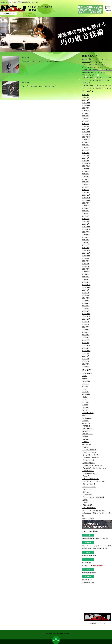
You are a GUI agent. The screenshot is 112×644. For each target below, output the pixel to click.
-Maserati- (86, 408)
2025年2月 (86, 126)
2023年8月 (86, 174)
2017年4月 (86, 367)
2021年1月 (86, 248)
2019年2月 (86, 309)
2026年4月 (86, 95)
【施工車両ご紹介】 (89, 508)
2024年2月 (86, 158)
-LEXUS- (85, 402)
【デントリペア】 (88, 489)
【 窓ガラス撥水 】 (89, 463)
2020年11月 (86, 253)
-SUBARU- (86, 437)
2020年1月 (86, 280)
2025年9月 (86, 108)
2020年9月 (86, 258)
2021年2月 (86, 245)
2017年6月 (86, 361)
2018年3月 (86, 338)
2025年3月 (86, 124)
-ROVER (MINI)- (88, 434)
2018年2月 (86, 340)
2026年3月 (86, 97)
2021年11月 (86, 229)
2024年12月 (86, 132)
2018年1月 (86, 343)
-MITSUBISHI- (87, 418)
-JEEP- (85, 400)
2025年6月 (86, 116)
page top (56, 640)
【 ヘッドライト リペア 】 (91, 455)
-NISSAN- (85, 421)
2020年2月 (86, 277)
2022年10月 (86, 200)
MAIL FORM (108, 9)
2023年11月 (86, 166)
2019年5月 (86, 301)
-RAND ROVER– (88, 429)
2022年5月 (86, 214)
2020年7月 (86, 264)
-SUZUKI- (85, 439)
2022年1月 (86, 224)
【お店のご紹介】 (88, 471)
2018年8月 (86, 324)
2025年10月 (86, 105)
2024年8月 (86, 142)
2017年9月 (86, 353)
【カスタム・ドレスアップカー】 (93, 481)
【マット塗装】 (87, 495)
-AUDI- (85, 376)
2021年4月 (86, 240)
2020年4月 (86, 272)
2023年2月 (86, 190)
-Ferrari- (85, 386)
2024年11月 (86, 134)
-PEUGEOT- (86, 423)
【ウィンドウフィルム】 (90, 479)
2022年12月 (86, 195)
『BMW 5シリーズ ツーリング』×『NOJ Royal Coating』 (41, 61)
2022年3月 (86, 219)
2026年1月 (86, 100)
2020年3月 (86, 274)
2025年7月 (86, 113)
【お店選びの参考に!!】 (90, 474)
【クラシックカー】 (89, 484)
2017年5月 (86, 364)
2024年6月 (86, 148)
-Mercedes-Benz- (88, 413)
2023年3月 (86, 187)
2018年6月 (86, 330)
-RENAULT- (86, 431)
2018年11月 (86, 316)
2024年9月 (86, 140)
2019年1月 (86, 311)
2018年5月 (86, 332)
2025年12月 (86, 103)
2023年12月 (86, 163)
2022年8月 (86, 206)
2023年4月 (86, 185)
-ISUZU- (85, 397)
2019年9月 (86, 290)
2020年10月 (86, 256)
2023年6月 (86, 179)
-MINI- (84, 415)
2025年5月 (86, 119)
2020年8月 (86, 261)
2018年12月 (86, 314)
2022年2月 (86, 221)
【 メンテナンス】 (88, 460)
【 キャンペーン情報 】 (90, 452)
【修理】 (85, 500)
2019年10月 (86, 287)
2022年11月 (86, 198)
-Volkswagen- (87, 444)
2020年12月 (86, 250)
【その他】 (86, 476)
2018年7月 (86, 327)
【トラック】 (87, 492)
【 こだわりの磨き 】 (89, 450)
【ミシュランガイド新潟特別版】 (93, 497)
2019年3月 (86, 306)
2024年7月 (86, 145)
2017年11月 (86, 348)
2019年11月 (86, 285)
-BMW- (85, 378)
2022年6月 (86, 211)
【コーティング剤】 (89, 487)
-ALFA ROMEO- (87, 373)
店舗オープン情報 (88, 518)
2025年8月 (86, 111)
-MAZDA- (85, 410)
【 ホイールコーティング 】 (92, 458)
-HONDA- (85, 392)
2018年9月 (86, 322)
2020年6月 (86, 266)
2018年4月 (86, 335)
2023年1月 (86, 192)
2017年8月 (86, 356)
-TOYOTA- (86, 442)
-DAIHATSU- (86, 381)
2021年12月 (86, 227)
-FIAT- (84, 389)
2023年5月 (86, 182)
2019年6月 (86, 298)
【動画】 (85, 503)
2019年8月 (86, 293)
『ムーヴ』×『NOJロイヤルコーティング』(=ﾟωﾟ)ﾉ (39, 86)
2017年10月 (86, 351)
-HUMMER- (86, 394)
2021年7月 (86, 232)
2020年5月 (86, 269)
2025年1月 (86, 129)
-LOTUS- (85, 405)
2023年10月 (86, 169)
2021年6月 (86, 235)
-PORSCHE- (86, 426)
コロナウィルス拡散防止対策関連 (93, 510)
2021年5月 (86, 237)
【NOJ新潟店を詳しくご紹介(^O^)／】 (95, 468)
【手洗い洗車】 (87, 505)
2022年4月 (86, 216)
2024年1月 (86, 161)
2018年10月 (86, 319)
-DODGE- (85, 384)
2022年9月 (86, 203)
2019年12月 (86, 282)
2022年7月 (86, 208)
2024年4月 (86, 153)
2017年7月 (86, 359)
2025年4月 (86, 121)
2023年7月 (86, 177)
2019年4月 (86, 303)
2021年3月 (86, 243)
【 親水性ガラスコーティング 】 (93, 466)
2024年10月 (86, 137)
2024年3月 (86, 155)
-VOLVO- (85, 447)
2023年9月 (86, 171)
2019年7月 (86, 295)
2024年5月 (86, 150)
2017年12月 (86, 345)
